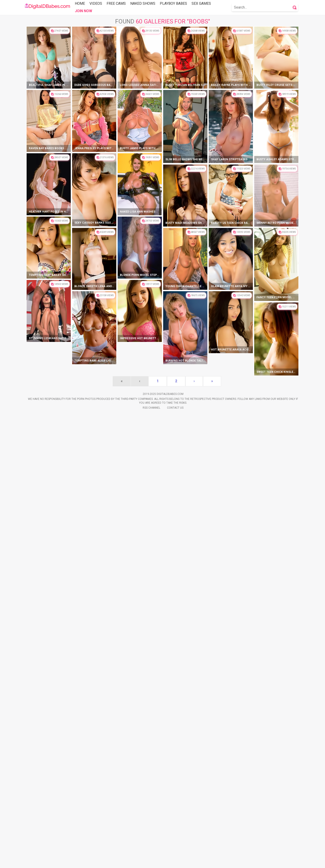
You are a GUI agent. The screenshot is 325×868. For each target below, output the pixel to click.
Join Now (84, 11)
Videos (96, 3)
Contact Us (175, 861)
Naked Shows (143, 3)
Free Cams (116, 3)
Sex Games (201, 3)
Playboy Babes (173, 3)
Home (80, 3)
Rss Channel (151, 861)
